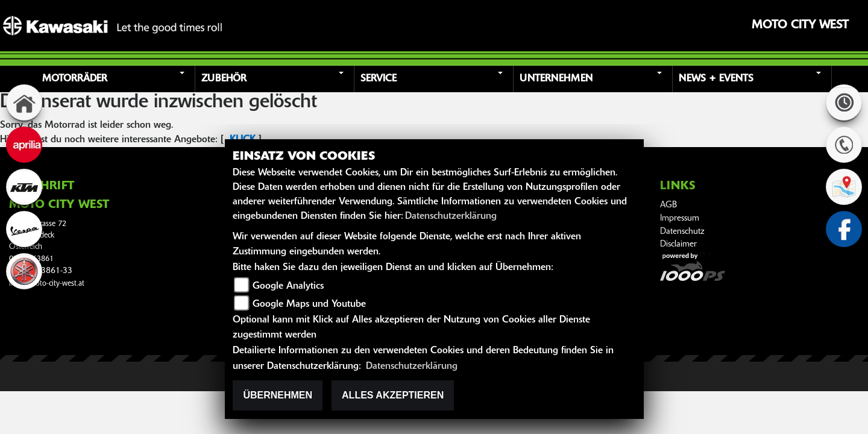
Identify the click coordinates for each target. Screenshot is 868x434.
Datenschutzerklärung (451, 216)
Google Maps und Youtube (309, 304)
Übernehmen (278, 395)
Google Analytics (288, 286)
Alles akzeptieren (393, 395)
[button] (117, 79)
